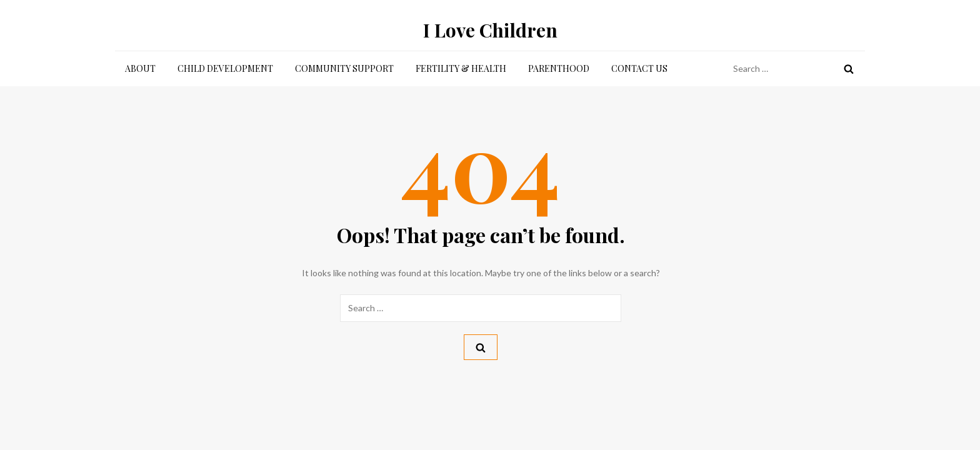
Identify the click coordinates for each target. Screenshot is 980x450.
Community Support (344, 68)
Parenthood (559, 68)
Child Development (225, 68)
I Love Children (490, 30)
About (140, 68)
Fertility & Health (461, 68)
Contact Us (639, 68)
